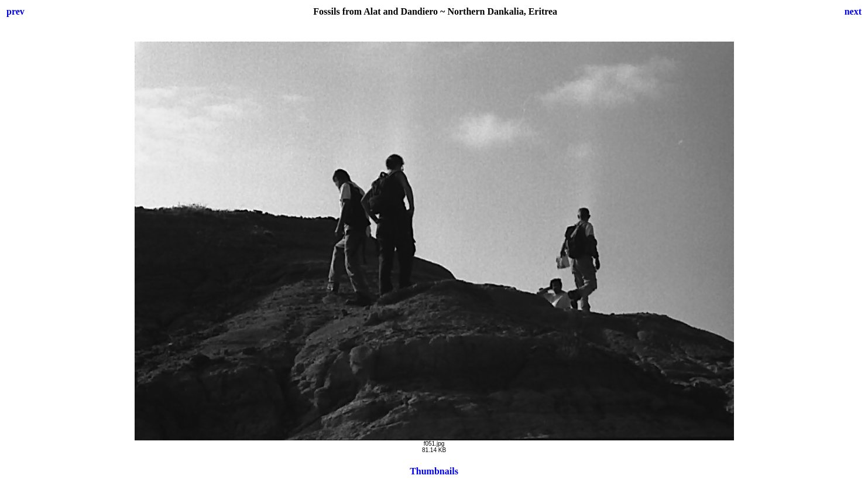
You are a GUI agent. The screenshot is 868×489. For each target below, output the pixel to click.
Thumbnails (434, 471)
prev (16, 11)
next (853, 11)
